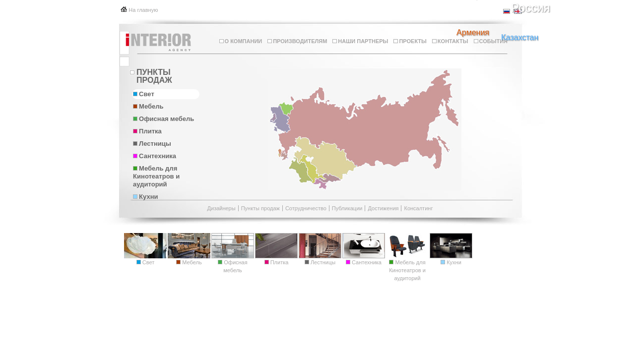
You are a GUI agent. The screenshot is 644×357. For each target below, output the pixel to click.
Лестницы (152, 144)
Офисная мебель (163, 119)
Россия (531, 8)
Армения (473, 33)
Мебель (148, 106)
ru (507, 11)
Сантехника (155, 156)
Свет (144, 94)
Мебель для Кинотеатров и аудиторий (156, 176)
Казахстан (520, 38)
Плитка (147, 131)
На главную (143, 10)
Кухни (145, 197)
